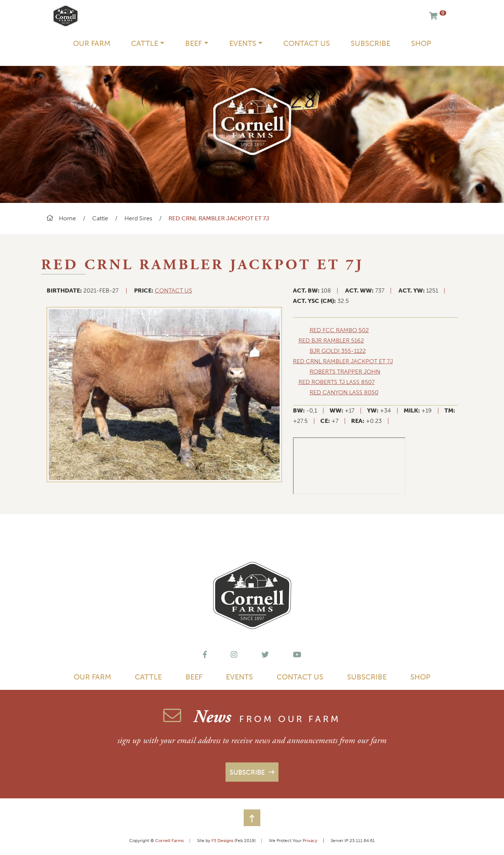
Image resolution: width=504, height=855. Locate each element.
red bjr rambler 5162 (331, 340)
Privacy (316, 841)
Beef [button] (193, 43)
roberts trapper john (345, 372)
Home (61, 218)
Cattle (101, 218)
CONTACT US (173, 290)
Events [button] (243, 43)
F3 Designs (222, 841)
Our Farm (92, 43)
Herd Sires (138, 218)
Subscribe (371, 43)
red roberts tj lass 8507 (337, 382)
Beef (194, 677)
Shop (421, 43)
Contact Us (307, 43)
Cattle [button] (145, 43)
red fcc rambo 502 (339, 330)
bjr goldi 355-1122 (338, 351)
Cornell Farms (169, 841)
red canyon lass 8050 (344, 392)
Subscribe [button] (248, 772)
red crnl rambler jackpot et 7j (343, 361)
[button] (252, 818)
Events (239, 677)
